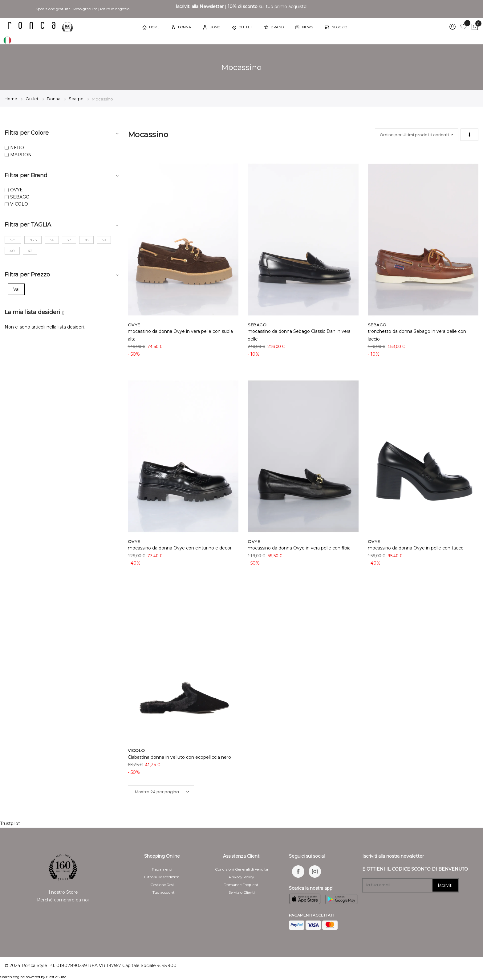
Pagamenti (162, 869)
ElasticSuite (56, 977)
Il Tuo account (162, 892)
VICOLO (19, 204)
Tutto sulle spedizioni (162, 877)
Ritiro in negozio (115, 9)
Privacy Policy (241, 877)
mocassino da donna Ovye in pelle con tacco (416, 548)
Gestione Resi (162, 885)
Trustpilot (10, 823)
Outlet (32, 99)
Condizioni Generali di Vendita (241, 869)
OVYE (16, 190)
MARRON (21, 155)
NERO (17, 148)
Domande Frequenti (241, 885)
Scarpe (77, 99)
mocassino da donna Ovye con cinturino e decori (180, 548)
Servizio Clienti (242, 892)
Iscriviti (445, 885)
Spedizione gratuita (53, 9)
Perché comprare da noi (63, 900)
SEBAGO (20, 197)
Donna (54, 99)
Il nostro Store (63, 892)
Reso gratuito (85, 9)
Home (11, 99)
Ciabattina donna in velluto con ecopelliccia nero (179, 757)
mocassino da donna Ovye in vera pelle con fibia (299, 548)
